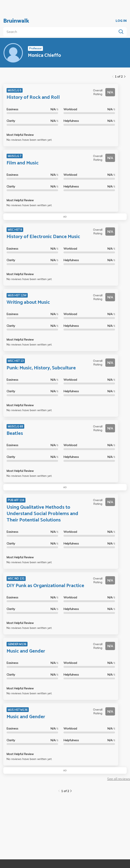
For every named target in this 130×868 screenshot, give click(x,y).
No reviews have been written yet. (29, 140)
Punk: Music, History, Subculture (41, 368)
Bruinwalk (16, 21)
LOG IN (121, 21)
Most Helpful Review (20, 135)
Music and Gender (26, 651)
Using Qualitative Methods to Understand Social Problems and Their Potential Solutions (42, 514)
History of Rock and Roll (33, 97)
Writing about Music (28, 302)
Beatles (15, 433)
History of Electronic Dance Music (43, 237)
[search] (61, 32)
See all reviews (119, 779)
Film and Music (23, 163)
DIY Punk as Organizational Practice (45, 586)
